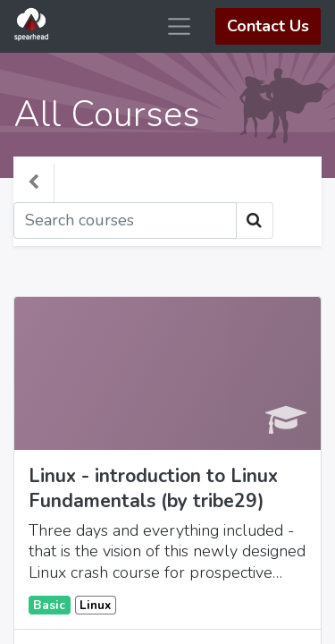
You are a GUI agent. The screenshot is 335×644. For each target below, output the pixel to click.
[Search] (125, 220)
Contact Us (268, 26)
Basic (49, 605)
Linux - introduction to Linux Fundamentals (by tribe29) (153, 488)
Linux (95, 605)
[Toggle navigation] (292, 220)
